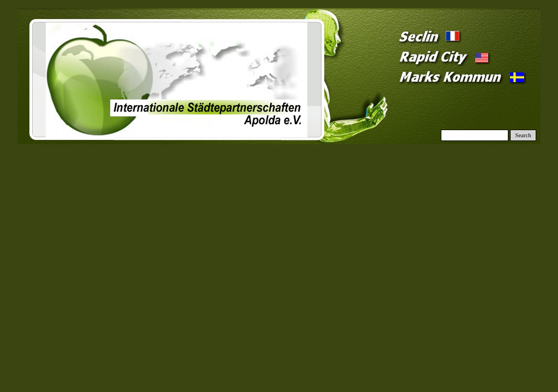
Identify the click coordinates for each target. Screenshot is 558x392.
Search (523, 135)
